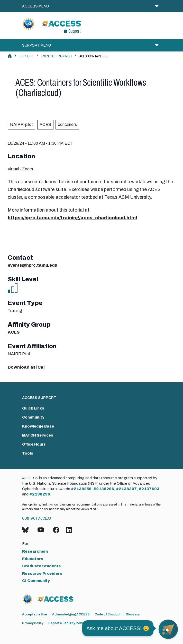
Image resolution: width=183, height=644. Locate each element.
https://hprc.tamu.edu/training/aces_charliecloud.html (72, 218)
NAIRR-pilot (21, 124)
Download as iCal (26, 367)
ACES (45, 124)
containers (67, 124)
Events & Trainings (57, 56)
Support (27, 56)
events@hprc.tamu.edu (33, 265)
